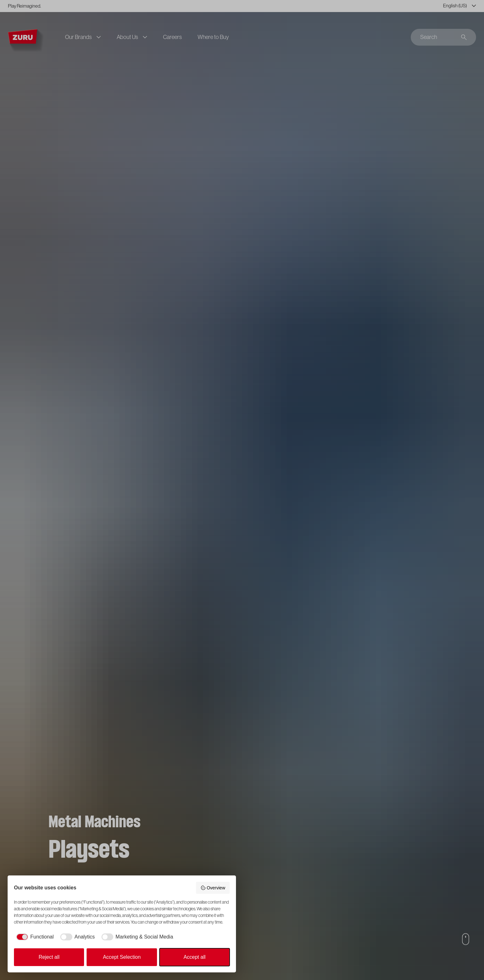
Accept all (195, 957)
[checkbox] (34, 937)
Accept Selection (122, 957)
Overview (213, 888)
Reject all (49, 957)
